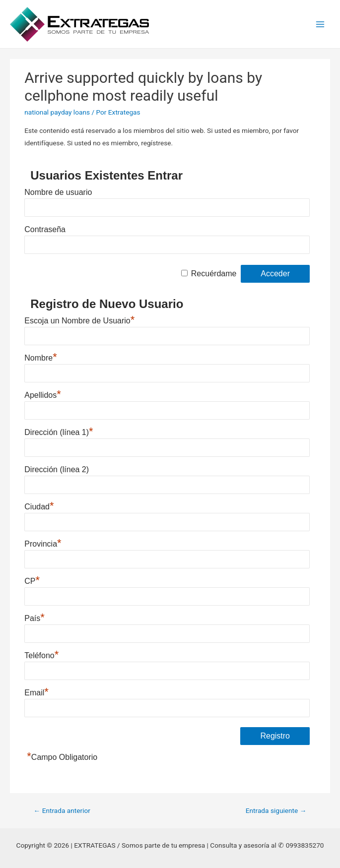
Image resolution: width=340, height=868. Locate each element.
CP (32, 580)
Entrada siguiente (276, 810)
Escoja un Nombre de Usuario (79, 319)
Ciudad (39, 505)
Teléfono (41, 654)
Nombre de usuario (58, 192)
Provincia (43, 543)
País (34, 617)
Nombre (40, 357)
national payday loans (57, 112)
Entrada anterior (62, 810)
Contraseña (45, 229)
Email (36, 691)
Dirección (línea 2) (57, 469)
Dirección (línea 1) (59, 431)
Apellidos (43, 394)
